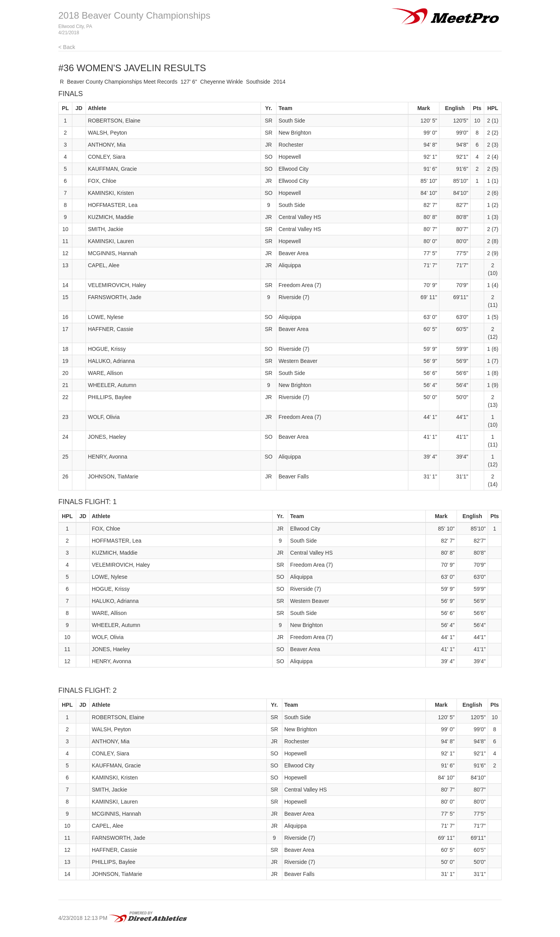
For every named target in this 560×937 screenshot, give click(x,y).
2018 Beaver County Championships (134, 15)
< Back (67, 47)
